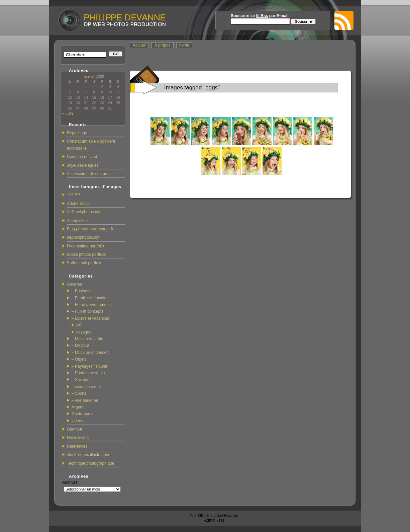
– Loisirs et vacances (90, 318)
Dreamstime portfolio (85, 246)
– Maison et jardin (87, 339)
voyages (84, 332)
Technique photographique (90, 463)
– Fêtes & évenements (92, 305)
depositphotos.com (84, 237)
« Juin (68, 113)
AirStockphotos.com (85, 212)
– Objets (79, 359)
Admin (210, 520)
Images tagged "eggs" (192, 88)
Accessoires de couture (88, 174)
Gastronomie (83, 414)
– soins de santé (86, 387)
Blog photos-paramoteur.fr (90, 229)
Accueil (139, 45)
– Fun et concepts (87, 311)
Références (77, 446)
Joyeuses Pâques (83, 165)
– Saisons (80, 380)
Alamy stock (78, 221)
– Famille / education (90, 298)
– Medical (80, 346)
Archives (70, 482)
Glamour (75, 429)
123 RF (73, 195)
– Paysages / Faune (89, 366)
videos (77, 421)
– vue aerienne (85, 400)
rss (222, 520)
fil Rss (262, 16)
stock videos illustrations (88, 455)
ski (79, 325)
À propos (163, 45)
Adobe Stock (78, 204)
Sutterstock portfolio (85, 263)
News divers (78, 438)
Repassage (77, 133)
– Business (81, 291)
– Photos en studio (88, 373)
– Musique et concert (90, 353)
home (184, 45)
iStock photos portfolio (87, 254)
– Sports (79, 393)
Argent (77, 407)
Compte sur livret (82, 157)
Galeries (74, 284)
